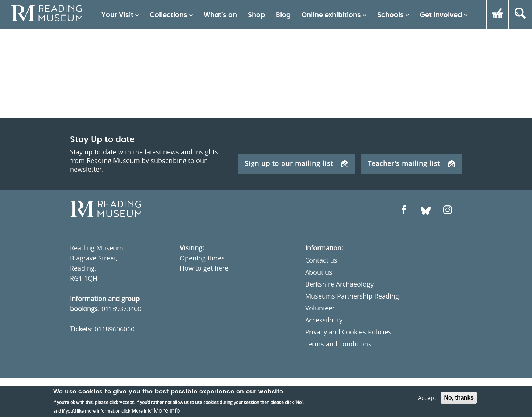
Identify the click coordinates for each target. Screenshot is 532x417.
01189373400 (121, 309)
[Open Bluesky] (426, 211)
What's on (220, 15)
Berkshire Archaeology (339, 284)
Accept (427, 398)
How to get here (204, 268)
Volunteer (320, 308)
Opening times (202, 258)
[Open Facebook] (404, 211)
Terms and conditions (338, 344)
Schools (390, 15)
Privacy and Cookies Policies (348, 332)
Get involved (441, 15)
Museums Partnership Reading (352, 296)
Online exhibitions (331, 15)
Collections (169, 15)
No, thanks (459, 398)
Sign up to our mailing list (296, 163)
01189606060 (115, 329)
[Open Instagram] (448, 211)
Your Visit (117, 15)
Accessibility (324, 320)
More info (167, 410)
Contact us (321, 260)
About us (319, 272)
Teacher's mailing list (412, 163)
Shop (256, 15)
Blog (283, 15)
